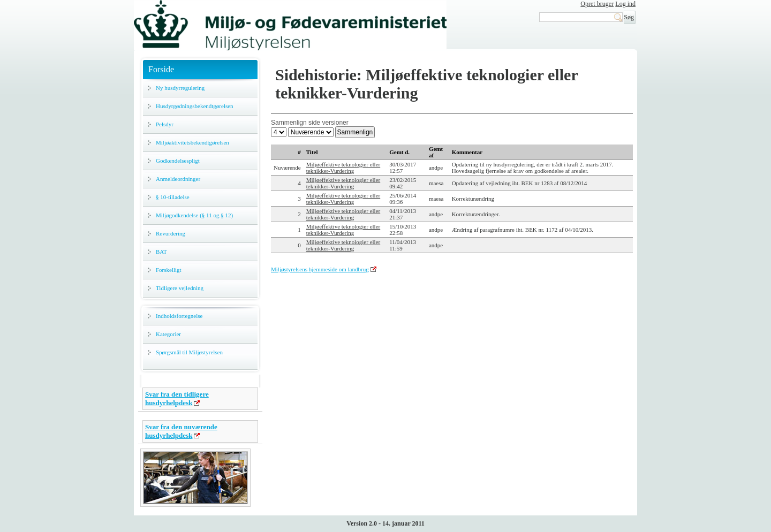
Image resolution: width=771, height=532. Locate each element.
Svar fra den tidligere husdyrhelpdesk (177, 398)
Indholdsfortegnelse (179, 316)
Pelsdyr (165, 124)
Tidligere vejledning (180, 288)
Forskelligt (169, 270)
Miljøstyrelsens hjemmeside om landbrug (320, 269)
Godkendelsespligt (178, 161)
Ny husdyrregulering (180, 88)
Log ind (625, 4)
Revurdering (171, 233)
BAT (161, 252)
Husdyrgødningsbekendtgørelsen (195, 106)
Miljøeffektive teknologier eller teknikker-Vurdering (343, 168)
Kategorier (168, 334)
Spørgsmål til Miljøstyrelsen (189, 352)
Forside (161, 69)
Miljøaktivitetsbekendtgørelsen (192, 142)
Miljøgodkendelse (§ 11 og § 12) (194, 215)
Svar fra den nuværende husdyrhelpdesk (181, 431)
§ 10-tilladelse (173, 197)
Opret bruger (597, 4)
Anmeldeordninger (178, 179)
